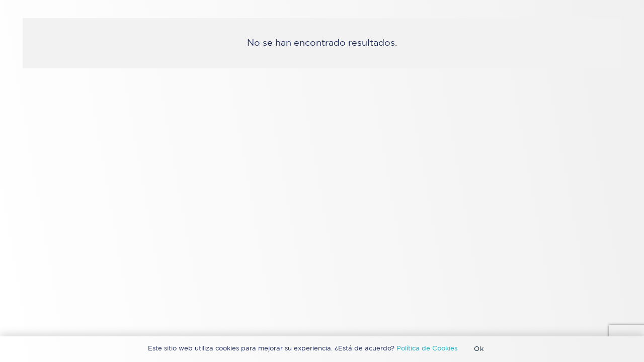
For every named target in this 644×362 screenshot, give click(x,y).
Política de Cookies (427, 349)
